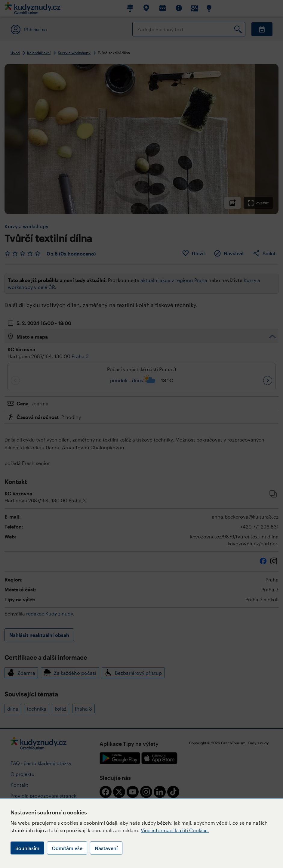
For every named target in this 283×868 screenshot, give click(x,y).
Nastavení (106, 848)
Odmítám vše (67, 848)
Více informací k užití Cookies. (175, 830)
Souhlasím (27, 848)
